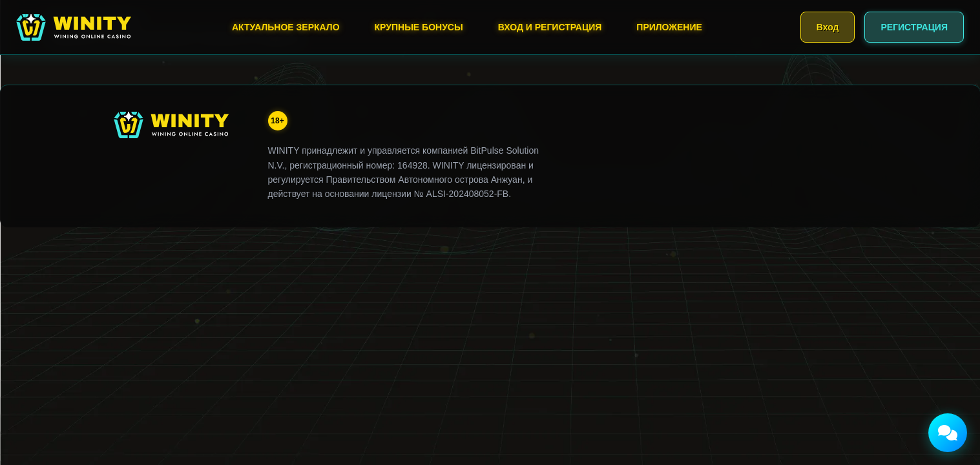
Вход (828, 27)
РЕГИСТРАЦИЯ (914, 27)
